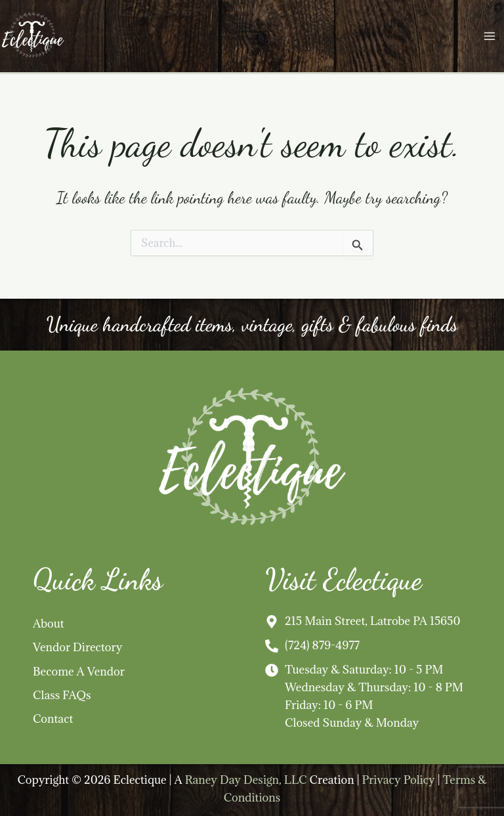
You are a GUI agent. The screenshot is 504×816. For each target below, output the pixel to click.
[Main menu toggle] (489, 36)
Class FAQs (62, 695)
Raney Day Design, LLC (246, 780)
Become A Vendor (79, 671)
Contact (53, 719)
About (49, 623)
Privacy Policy (398, 780)
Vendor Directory (77, 647)
